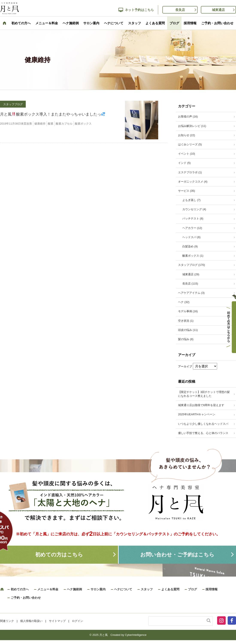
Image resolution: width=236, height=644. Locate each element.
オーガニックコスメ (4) (193, 182)
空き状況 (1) (186, 321)
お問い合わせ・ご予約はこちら (177, 555)
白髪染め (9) (190, 246)
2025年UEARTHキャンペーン (197, 414)
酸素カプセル (64, 124)
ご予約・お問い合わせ (217, 23)
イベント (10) (187, 154)
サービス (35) (187, 191)
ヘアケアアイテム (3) (191, 293)
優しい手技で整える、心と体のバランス (203, 433)
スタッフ (135, 23)
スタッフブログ (13, 104)
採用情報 (190, 23)
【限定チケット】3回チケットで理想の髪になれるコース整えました (204, 394)
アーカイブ (185, 366)
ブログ (174, 23)
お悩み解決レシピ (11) (192, 126)
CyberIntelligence (136, 635)
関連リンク (7, 621)
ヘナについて (114, 23)
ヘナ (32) (184, 302)
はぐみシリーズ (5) (190, 144)
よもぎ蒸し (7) (191, 200)
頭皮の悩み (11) (188, 330)
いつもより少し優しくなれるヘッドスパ (203, 424)
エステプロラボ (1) (190, 172)
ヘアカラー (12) (192, 228)
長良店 (180, 10)
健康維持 (40, 124)
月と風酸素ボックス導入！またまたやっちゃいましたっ (53, 114)
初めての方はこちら (59, 555)
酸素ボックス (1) (193, 256)
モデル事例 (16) (188, 311)
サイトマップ (57, 621)
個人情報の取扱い (31, 621)
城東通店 (218, 10)
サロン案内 (91, 23)
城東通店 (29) (191, 274)
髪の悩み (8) (186, 339)
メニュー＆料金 (47, 23)
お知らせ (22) (187, 135)
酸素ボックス (83, 124)
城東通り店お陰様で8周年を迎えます (201, 405)
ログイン (77, 621)
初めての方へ (21, 23)
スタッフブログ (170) (191, 265)
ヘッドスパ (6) (191, 237)
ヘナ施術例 (71, 23)
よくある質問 (155, 23)
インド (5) (184, 163)
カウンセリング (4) (194, 209)
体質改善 (26, 124)
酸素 (51, 124)
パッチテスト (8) (193, 218)
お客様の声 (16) (188, 116)
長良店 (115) (190, 284)
